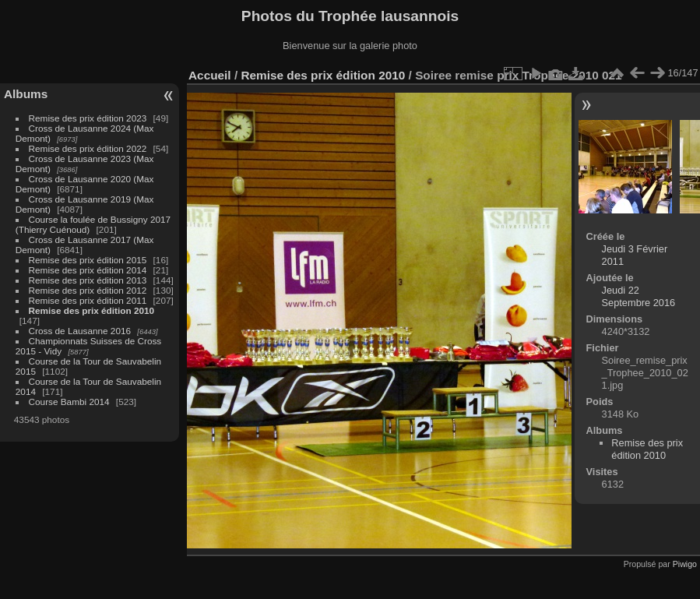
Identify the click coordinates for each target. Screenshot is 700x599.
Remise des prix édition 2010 (92, 310)
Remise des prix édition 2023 (88, 118)
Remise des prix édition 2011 (88, 300)
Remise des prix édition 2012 (88, 290)
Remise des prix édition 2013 (88, 280)
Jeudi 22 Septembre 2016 (639, 296)
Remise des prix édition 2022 (88, 148)
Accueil (210, 75)
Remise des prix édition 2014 (88, 270)
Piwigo (685, 564)
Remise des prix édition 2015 (88, 260)
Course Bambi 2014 (69, 402)
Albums (26, 94)
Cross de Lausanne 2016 (80, 331)
